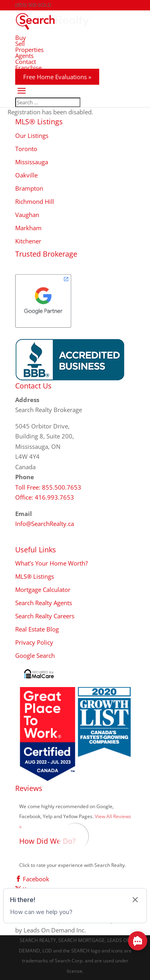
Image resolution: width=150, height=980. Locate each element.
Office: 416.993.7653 (45, 497)
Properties (29, 50)
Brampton (29, 188)
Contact (26, 62)
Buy (21, 38)
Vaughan (27, 215)
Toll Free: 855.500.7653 (48, 487)
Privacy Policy (34, 642)
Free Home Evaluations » (57, 77)
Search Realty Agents (44, 603)
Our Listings (32, 135)
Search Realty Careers (45, 616)
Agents (24, 56)
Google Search (35, 655)
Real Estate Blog (37, 629)
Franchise (28, 68)
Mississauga (32, 162)
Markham (28, 228)
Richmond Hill (35, 201)
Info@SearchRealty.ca (45, 524)
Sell (20, 44)
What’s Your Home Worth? (51, 563)
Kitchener (28, 241)
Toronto (26, 149)
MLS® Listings (35, 576)
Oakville (26, 175)
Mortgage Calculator (43, 590)
